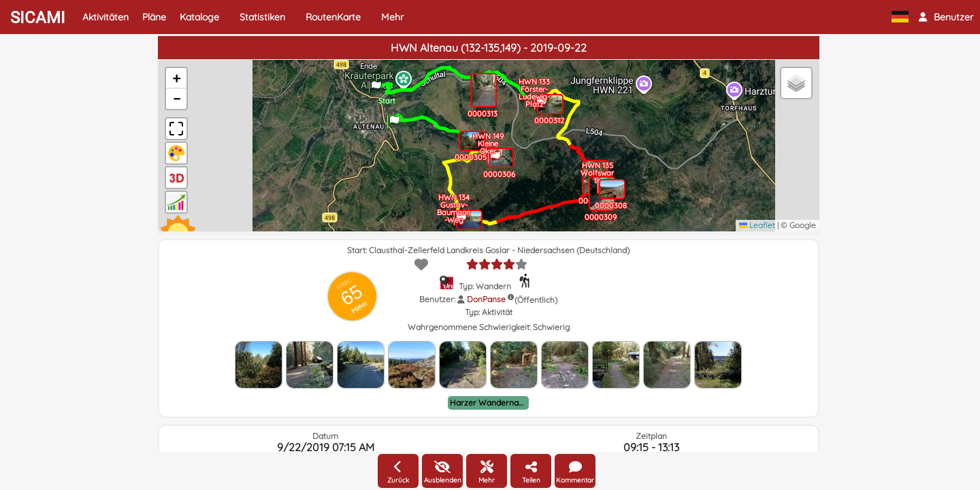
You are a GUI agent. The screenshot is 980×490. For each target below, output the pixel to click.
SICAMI (38, 18)
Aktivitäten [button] (105, 17)
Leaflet (757, 225)
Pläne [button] (154, 17)
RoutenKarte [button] (333, 17)
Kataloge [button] (199, 17)
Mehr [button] (392, 17)
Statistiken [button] (262, 17)
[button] (946, 17)
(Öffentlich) (536, 300)
